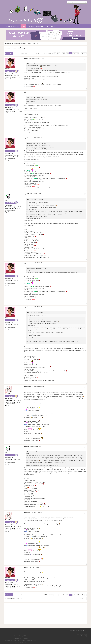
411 (12, 108)
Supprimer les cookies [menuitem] (75, 631)
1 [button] (59, 53)
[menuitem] (30, 26)
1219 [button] (83, 53)
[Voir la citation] (34, 64)
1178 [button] (78, 53)
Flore (29, 64)
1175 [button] (67, 53)
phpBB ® (23, 636)
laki (6, 200)
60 (12, 74)
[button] (55, 53)
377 (12, 205)
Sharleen (8, 103)
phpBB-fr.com (23, 642)
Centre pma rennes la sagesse (16, 48)
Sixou (7, 149)
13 (12, 153)
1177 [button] (74, 53)
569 (12, 399)
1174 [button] (64, 53)
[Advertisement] (46, 613)
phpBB (15, 640)
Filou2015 (30, 144)
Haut (86, 631)
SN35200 (8, 69)
